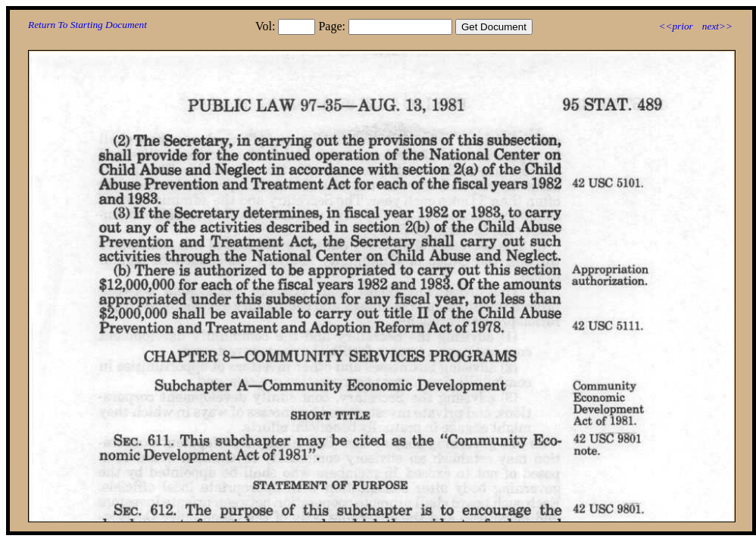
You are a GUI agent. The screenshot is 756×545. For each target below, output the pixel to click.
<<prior (675, 26)
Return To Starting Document (87, 25)
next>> (717, 26)
